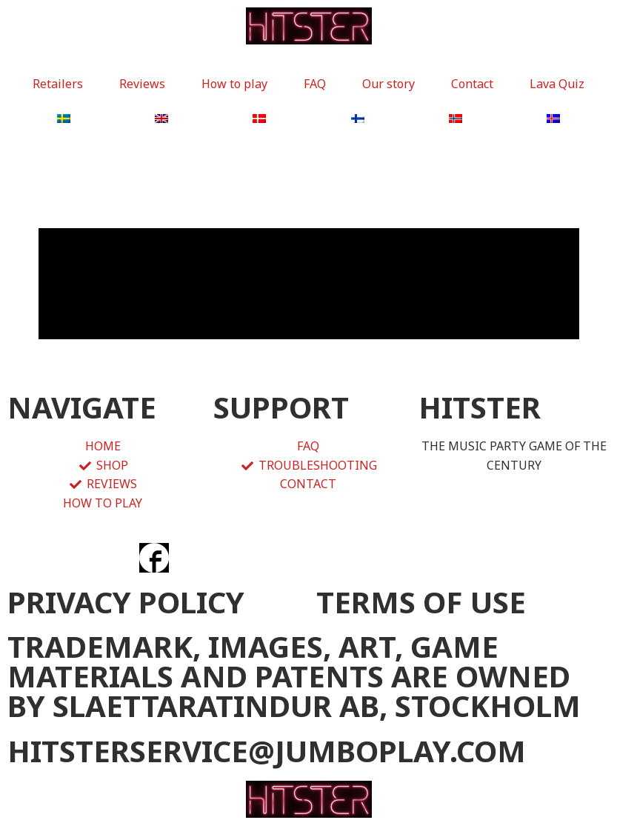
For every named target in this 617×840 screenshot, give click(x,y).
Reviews (142, 84)
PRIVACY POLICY (126, 602)
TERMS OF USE (421, 602)
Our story (388, 84)
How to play (234, 84)
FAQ (315, 84)
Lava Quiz (557, 84)
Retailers (58, 84)
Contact (472, 84)
